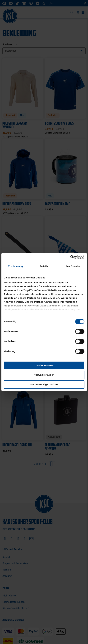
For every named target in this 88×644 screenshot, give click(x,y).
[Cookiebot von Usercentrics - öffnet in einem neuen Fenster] (70, 257)
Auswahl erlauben (44, 375)
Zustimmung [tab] (16, 266)
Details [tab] (44, 266)
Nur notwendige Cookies (44, 384)
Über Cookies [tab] (73, 266)
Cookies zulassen (44, 365)
